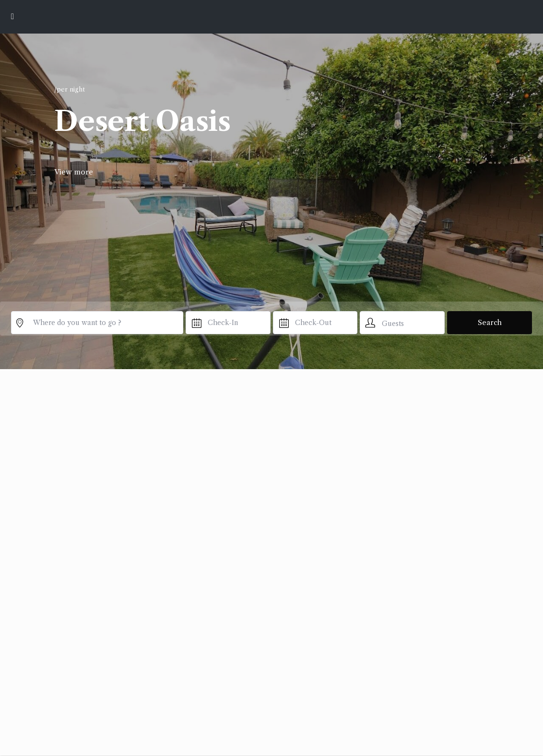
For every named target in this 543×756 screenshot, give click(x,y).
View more (74, 172)
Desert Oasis (142, 121)
